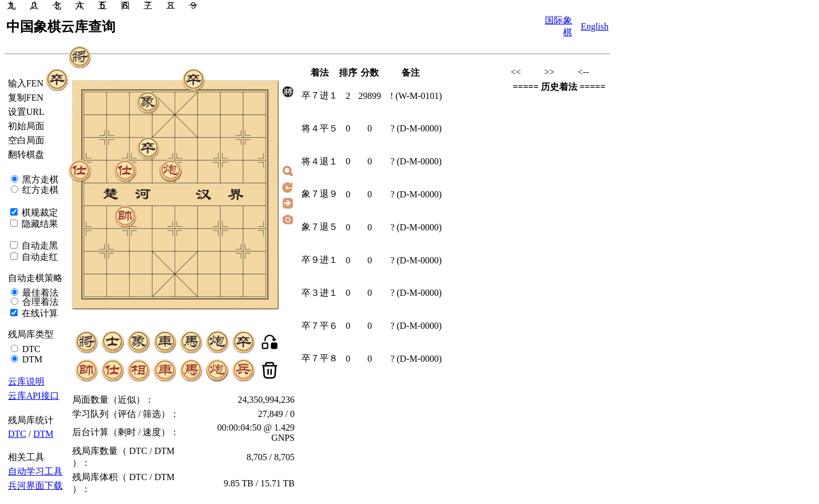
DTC (30, 349)
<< (516, 72)
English (595, 26)
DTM (31, 359)
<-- (584, 72)
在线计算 (39, 313)
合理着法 (39, 302)
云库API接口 (34, 396)
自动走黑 (39, 245)
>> (549, 72)
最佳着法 (39, 293)
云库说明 (26, 381)
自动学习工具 (35, 471)
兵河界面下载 (35, 486)
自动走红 (39, 257)
